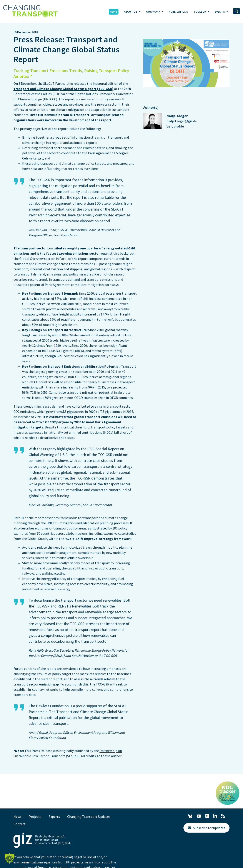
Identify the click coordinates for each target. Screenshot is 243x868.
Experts (54, 817)
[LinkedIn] (215, 816)
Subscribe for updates (206, 828)
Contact (20, 824)
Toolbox (200, 12)
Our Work (153, 12)
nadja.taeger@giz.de (182, 121)
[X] (190, 817)
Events (220, 12)
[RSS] (223, 816)
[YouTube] (199, 816)
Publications (178, 12)
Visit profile (175, 126)
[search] (236, 11)
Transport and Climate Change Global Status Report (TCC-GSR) (63, 89)
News (114, 12)
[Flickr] (207, 816)
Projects (35, 817)
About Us (131, 12)
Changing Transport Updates (89, 817)
